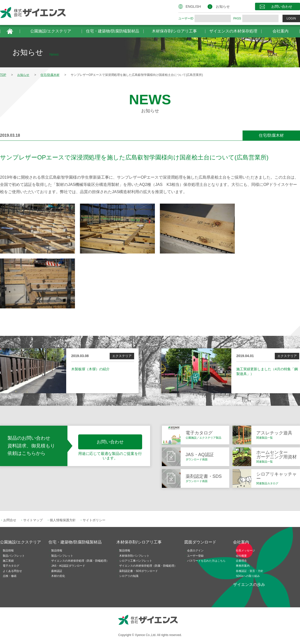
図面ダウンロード (200, 542)
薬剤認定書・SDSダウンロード (139, 571)
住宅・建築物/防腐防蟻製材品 (112, 31)
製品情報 (8, 550)
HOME (10, 31)
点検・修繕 (10, 576)
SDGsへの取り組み (248, 576)
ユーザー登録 (195, 556)
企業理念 (241, 561)
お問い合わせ (282, 6)
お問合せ (10, 520)
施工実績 (8, 561)
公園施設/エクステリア (51, 31)
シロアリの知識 (129, 576)
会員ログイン (195, 550)
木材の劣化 (58, 576)
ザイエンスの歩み (249, 584)
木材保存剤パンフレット (134, 556)
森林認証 (57, 571)
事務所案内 (243, 566)
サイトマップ (33, 520)
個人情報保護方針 (63, 520)
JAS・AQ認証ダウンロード (68, 566)
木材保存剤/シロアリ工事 (174, 31)
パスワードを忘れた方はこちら (206, 561)
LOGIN (291, 18)
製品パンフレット (14, 556)
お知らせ (223, 6)
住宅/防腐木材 (271, 135)
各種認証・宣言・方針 (250, 571)
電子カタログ (11, 566)
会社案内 (281, 31)
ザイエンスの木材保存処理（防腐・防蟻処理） (80, 561)
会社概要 (241, 556)
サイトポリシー (94, 520)
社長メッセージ (245, 550)
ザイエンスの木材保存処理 (233, 31)
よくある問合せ (12, 571)
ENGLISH (193, 6)
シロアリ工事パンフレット (136, 561)
